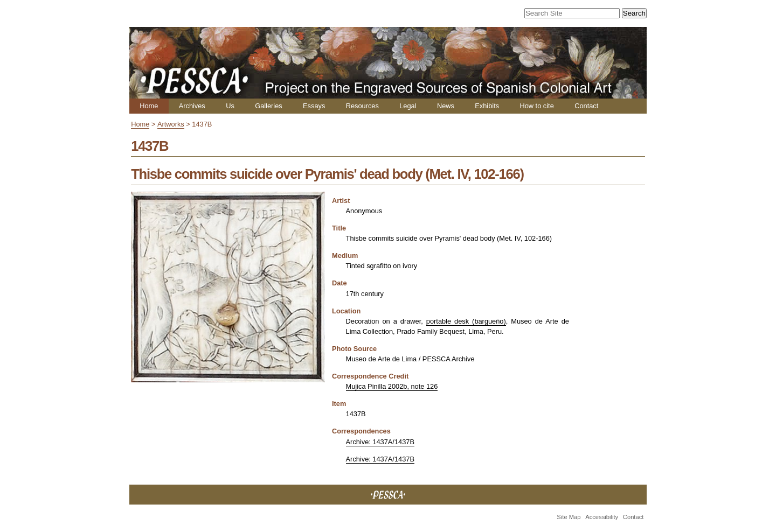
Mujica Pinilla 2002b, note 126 (392, 386)
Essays (314, 106)
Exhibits (487, 106)
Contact (586, 106)
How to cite (536, 106)
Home (149, 106)
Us (230, 106)
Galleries (269, 106)
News (446, 106)
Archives (192, 106)
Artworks (171, 124)
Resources (362, 106)
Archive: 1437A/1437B (380, 442)
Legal (408, 106)
